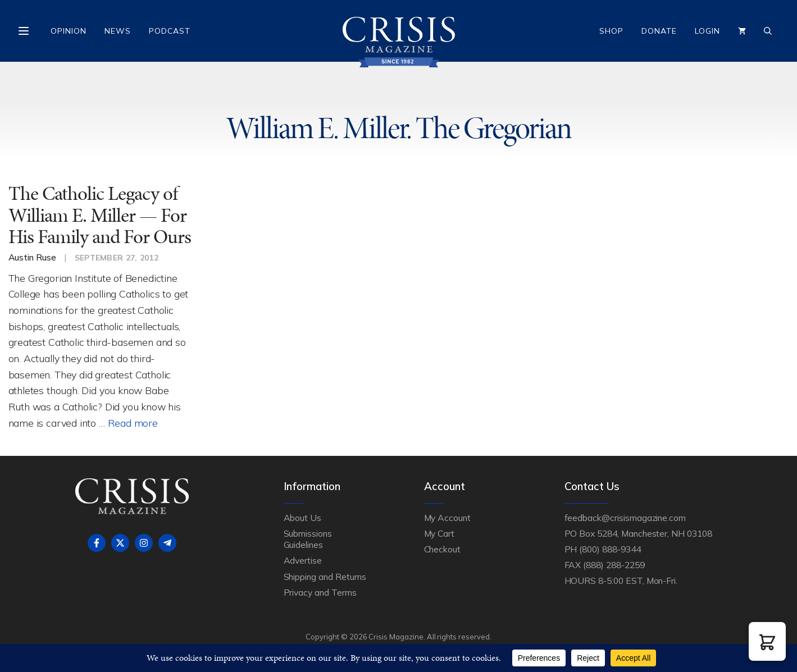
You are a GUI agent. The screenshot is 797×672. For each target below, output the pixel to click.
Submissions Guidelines (308, 539)
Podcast (170, 31)
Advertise (303, 560)
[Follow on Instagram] (144, 543)
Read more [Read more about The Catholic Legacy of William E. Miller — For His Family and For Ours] (133, 423)
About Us (303, 518)
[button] (767, 641)
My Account (448, 518)
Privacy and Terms (320, 592)
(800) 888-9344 (610, 549)
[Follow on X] (120, 543)
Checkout (443, 549)
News (118, 31)
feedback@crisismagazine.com (625, 518)
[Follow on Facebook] (97, 543)
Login (707, 31)
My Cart (440, 533)
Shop (611, 31)
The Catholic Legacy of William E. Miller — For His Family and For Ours (100, 215)
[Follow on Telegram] (167, 543)
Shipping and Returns (325, 577)
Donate (659, 31)
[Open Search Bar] (768, 31)
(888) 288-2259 (614, 565)
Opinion (69, 31)
